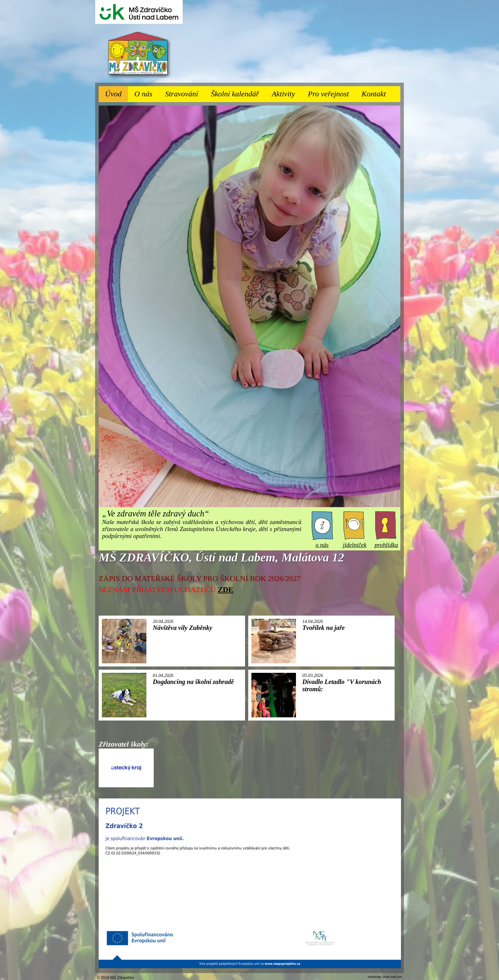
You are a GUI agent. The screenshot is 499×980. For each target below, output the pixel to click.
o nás (322, 541)
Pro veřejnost (331, 92)
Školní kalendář (235, 94)
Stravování (185, 92)
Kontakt (374, 94)
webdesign (374, 977)
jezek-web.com (392, 977)
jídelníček (355, 541)
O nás (147, 92)
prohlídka (386, 541)
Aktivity (287, 92)
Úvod (113, 94)
